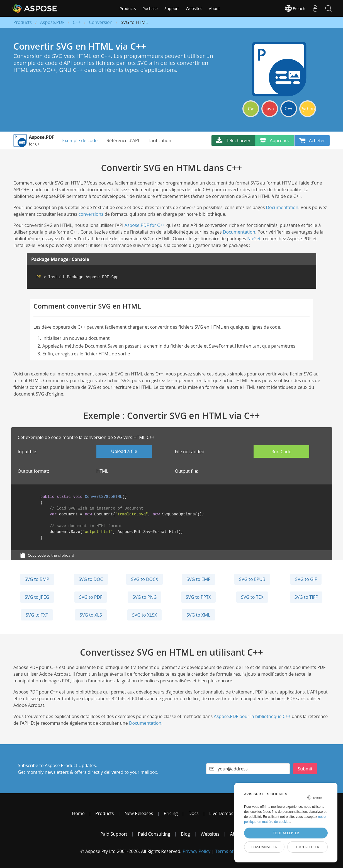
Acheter (312, 140)
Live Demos (221, 813)
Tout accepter (286, 833)
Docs (194, 813)
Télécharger (233, 140)
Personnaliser (264, 847)
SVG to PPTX (199, 597)
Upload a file (124, 451)
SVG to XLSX (144, 615)
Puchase (150, 9)
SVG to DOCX (144, 579)
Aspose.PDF (52, 22)
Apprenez (275, 140)
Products (128, 9)
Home (78, 813)
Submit (305, 769)
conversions (91, 214)
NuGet (254, 239)
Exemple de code (80, 140)
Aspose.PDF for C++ (145, 225)
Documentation (282, 207)
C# (251, 109)
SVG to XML (198, 615)
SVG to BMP (37, 579)
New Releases (139, 813)
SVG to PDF (91, 597)
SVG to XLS (91, 615)
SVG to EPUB (252, 579)
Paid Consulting (154, 834)
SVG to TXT (37, 615)
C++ (77, 22)
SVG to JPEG (37, 597)
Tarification (160, 140)
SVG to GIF (306, 579)
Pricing (171, 813)
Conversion (101, 22)
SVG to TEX (252, 597)
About (214, 9)
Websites (194, 9)
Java (270, 109)
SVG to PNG (144, 597)
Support (172, 9)
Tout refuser (307, 847)
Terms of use (229, 851)
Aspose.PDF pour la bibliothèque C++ (252, 716)
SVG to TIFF (306, 597)
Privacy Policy (196, 851)
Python (308, 109)
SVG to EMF (198, 579)
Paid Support (114, 834)
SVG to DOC (91, 579)
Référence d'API (123, 140)
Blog (185, 834)
